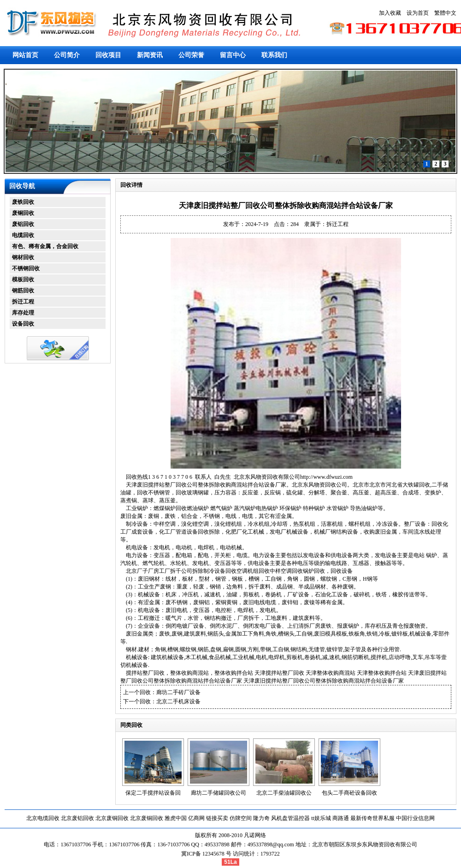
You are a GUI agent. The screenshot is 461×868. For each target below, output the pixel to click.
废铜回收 (23, 213)
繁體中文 (445, 13)
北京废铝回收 (77, 818)
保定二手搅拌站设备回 (153, 793)
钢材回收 (23, 257)
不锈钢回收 (26, 268)
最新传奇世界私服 (372, 818)
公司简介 (67, 55)
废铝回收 (23, 224)
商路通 (341, 818)
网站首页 (25, 55)
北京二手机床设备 (178, 702)
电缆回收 (23, 235)
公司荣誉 (191, 55)
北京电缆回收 (43, 818)
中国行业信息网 (415, 818)
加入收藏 (390, 13)
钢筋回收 (23, 291)
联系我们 (274, 55)
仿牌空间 (241, 818)
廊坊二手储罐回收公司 (219, 793)
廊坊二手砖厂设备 (178, 692)
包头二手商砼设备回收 (349, 793)
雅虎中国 (176, 818)
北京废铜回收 (112, 818)
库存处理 (23, 313)
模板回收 (23, 279)
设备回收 (23, 324)
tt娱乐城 (321, 818)
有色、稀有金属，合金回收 (45, 246)
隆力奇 (261, 818)
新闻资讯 (150, 55)
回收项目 (108, 55)
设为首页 (418, 13)
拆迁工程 (23, 302)
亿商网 (196, 818)
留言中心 (233, 55)
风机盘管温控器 (290, 818)
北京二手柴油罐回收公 (284, 793)
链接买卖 (217, 818)
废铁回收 (23, 202)
